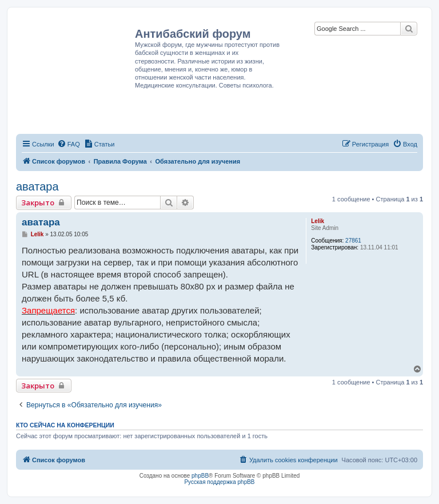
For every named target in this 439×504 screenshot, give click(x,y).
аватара (37, 186)
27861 (353, 241)
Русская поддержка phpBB (219, 482)
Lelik (318, 221)
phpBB (200, 476)
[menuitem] (69, 144)
